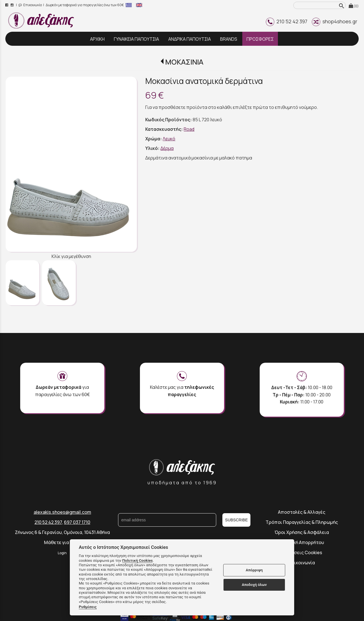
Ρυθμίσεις (88, 607)
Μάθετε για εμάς (62, 542)
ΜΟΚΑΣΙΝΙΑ (184, 62)
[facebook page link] (7, 5)
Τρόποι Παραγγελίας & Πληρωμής (302, 522)
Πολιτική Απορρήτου (302, 542)
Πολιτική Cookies (138, 560)
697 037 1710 (77, 522)
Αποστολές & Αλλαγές (302, 512)
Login (62, 553)
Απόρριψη (254, 570)
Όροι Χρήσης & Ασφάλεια (302, 532)
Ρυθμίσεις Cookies (302, 552)
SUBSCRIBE (237, 520)
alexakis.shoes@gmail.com (62, 512)
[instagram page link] (12, 5)
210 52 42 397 (287, 21)
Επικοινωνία (30, 5)
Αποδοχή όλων (254, 585)
